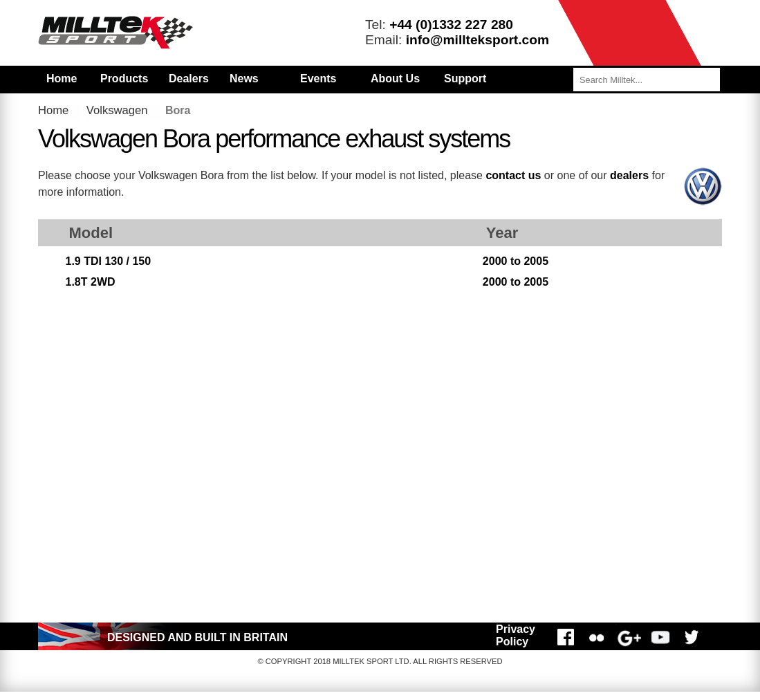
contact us (513, 175)
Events (318, 79)
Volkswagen (117, 110)
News (244, 79)
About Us (395, 79)
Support (465, 79)
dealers (629, 175)
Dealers (189, 79)
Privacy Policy (516, 635)
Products (124, 79)
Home (62, 79)
